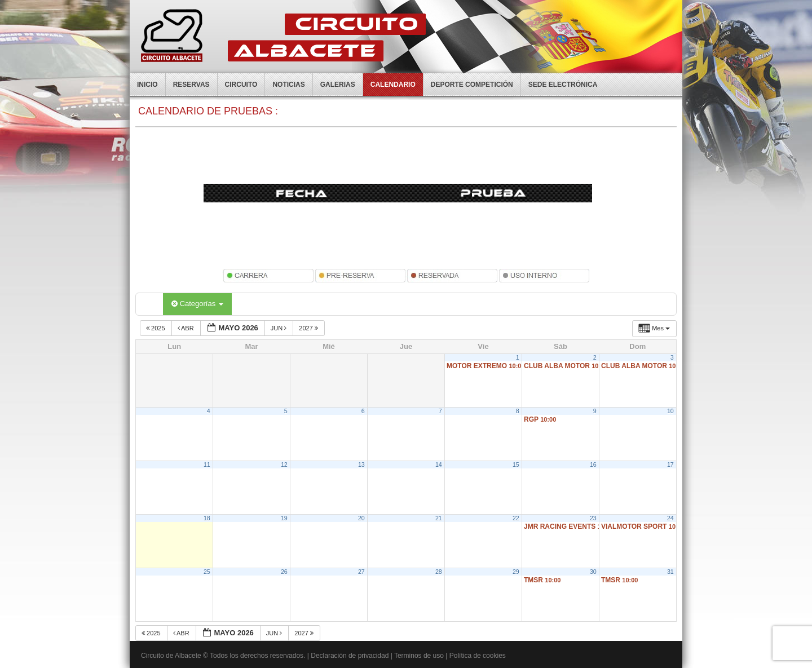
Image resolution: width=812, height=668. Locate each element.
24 (670, 518)
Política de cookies (478, 656)
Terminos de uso (419, 656)
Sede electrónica (563, 85)
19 (284, 518)
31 (670, 572)
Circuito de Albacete (171, 656)
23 (593, 518)
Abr (187, 328)
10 (670, 411)
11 (207, 464)
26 (284, 572)
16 (593, 464)
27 (361, 572)
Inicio (147, 85)
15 (516, 464)
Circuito (241, 85)
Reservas (191, 85)
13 (361, 464)
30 (593, 572)
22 (516, 518)
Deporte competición (472, 85)
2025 (156, 328)
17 (670, 464)
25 (207, 572)
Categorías (197, 304)
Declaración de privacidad (350, 656)
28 (439, 572)
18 (207, 518)
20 (361, 518)
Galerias (338, 85)
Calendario (393, 85)
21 (439, 518)
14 (439, 464)
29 (516, 572)
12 (284, 464)
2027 (309, 328)
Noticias (288, 85)
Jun (280, 328)
